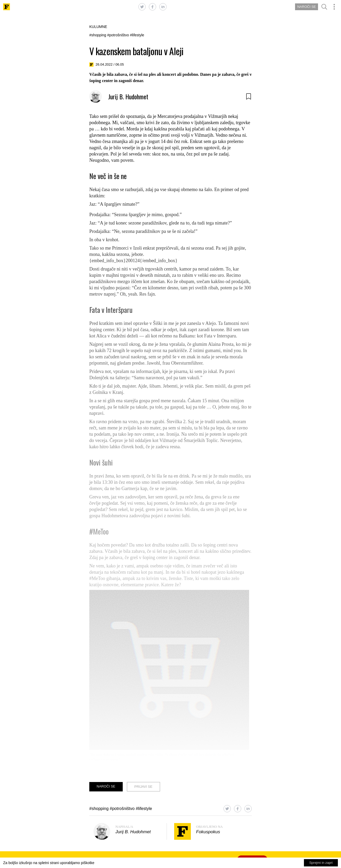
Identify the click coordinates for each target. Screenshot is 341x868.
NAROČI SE (307, 7)
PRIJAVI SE (143, 787)
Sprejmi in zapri (321, 863)
